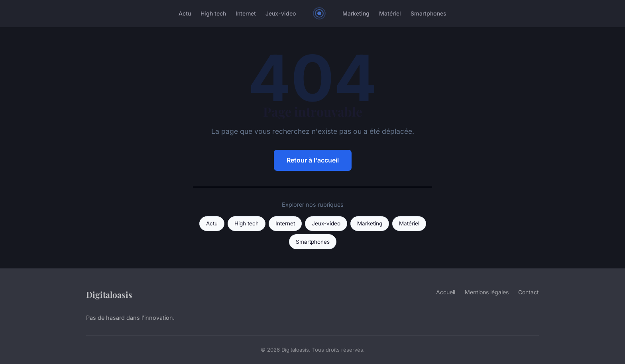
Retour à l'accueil (313, 160)
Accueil (446, 292)
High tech (213, 13)
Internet (246, 13)
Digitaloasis (109, 294)
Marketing (356, 13)
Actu (185, 13)
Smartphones (428, 13)
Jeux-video (281, 13)
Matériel (390, 13)
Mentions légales (487, 292)
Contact (529, 292)
